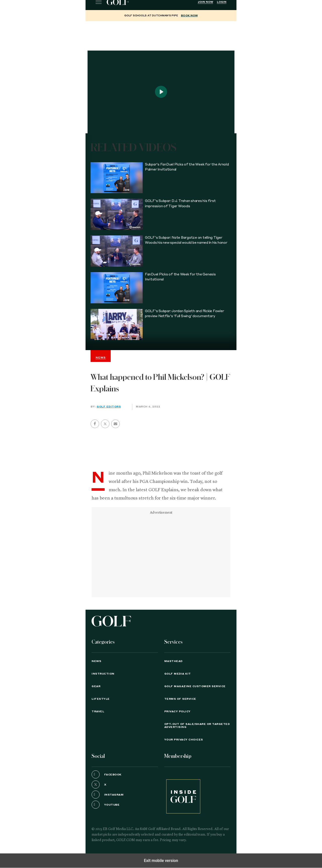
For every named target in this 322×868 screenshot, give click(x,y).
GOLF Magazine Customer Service (195, 686)
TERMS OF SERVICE (180, 699)
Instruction (103, 674)
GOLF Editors (109, 407)
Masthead (173, 661)
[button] (105, 424)
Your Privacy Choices (184, 740)
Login (222, 2)
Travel (98, 712)
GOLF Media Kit (178, 674)
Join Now (205, 2)
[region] (161, 34)
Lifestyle (101, 699)
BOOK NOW (189, 16)
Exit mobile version (161, 861)
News (96, 661)
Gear (96, 686)
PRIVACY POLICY (177, 712)
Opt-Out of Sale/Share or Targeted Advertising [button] (197, 726)
